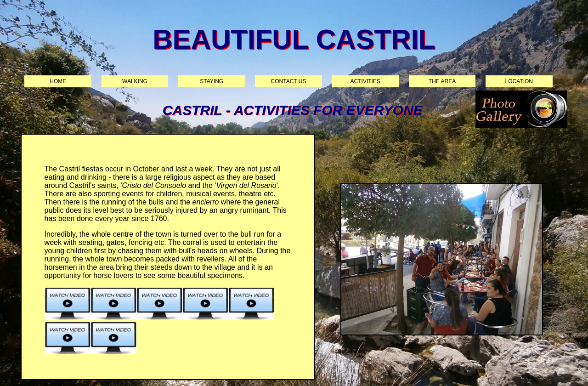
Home (58, 81)
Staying (212, 81)
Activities (365, 81)
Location (519, 81)
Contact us (289, 81)
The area (442, 81)
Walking (135, 81)
